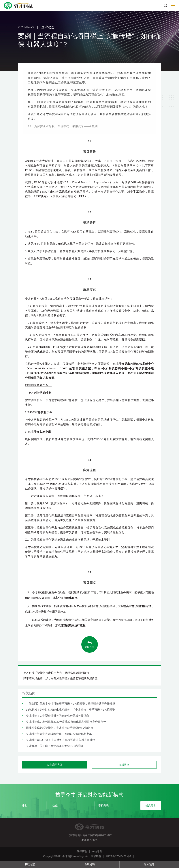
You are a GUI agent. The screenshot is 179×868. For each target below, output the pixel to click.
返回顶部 (149, 864)
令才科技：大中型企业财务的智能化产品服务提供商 (58, 716)
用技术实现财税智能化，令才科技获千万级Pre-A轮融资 (60, 728)
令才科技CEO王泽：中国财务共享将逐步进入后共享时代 (61, 740)
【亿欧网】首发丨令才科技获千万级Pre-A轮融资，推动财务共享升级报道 (71, 704)
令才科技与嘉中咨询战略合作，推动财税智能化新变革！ (60, 734)
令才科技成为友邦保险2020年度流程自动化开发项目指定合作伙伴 (66, 722)
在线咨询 (90, 864)
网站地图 (97, 851)
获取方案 (30, 864)
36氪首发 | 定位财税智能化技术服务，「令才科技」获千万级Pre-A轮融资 (70, 710)
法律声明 (82, 851)
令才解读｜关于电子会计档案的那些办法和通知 (55, 746)
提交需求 (151, 805)
